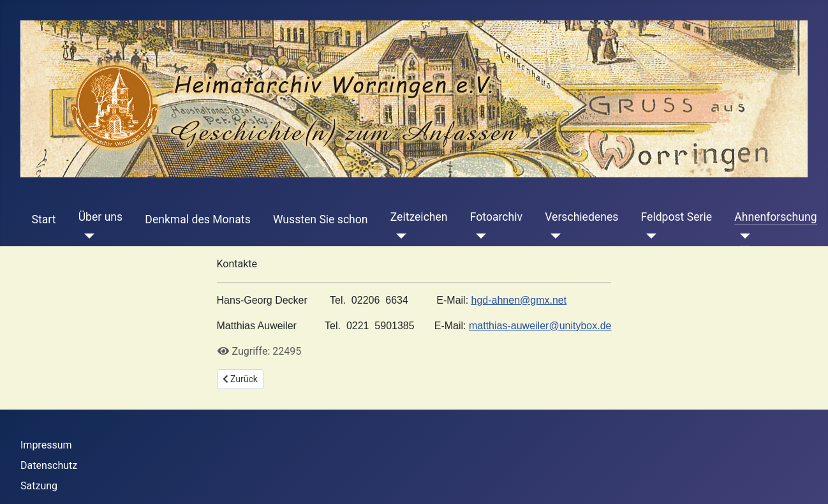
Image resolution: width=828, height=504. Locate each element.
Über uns (100, 217)
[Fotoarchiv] (478, 236)
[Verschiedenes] (553, 236)
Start (44, 219)
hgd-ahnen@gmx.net (519, 300)
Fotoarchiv (496, 217)
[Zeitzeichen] (398, 236)
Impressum (46, 445)
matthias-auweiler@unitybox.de (540, 326)
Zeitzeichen (419, 217)
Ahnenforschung (775, 217)
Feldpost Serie (677, 217)
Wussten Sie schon (321, 219)
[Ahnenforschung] (742, 236)
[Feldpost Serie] (649, 236)
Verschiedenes (581, 217)
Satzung (39, 486)
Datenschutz (49, 465)
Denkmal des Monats (197, 219)
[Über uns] (86, 236)
